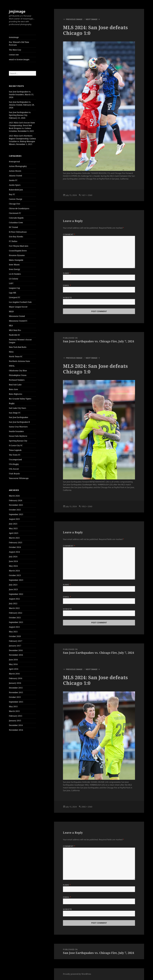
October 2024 (15, 547)
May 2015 (13, 707)
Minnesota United (17, 316)
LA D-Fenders (15, 274)
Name (67, 273)
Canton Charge (16, 199)
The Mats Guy (15, 50)
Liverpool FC (15, 297)
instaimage (14, 37)
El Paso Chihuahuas (18, 232)
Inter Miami (14, 265)
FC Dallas (13, 241)
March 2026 (14, 496)
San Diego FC (15, 413)
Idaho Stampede (16, 260)
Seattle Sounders (16, 431)
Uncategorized (15, 460)
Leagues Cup (14, 288)
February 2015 (16, 716)
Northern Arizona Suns (19, 361)
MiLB (11, 311)
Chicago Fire (14, 204)
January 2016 (15, 683)
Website (67, 298)
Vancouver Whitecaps (19, 478)
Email (67, 285)
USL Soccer (14, 469)
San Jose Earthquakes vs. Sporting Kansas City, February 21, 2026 (20, 115)
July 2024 (13, 557)
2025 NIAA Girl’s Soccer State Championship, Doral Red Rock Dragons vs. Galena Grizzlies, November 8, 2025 (22, 127)
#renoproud (14, 162)
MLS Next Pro (15, 330)
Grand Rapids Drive (18, 251)
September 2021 (16, 622)
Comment (69, 234)
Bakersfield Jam (16, 190)
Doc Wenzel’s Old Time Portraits (19, 44)
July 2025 (13, 524)
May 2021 (13, 632)
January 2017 (15, 646)
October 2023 (15, 575)
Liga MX (13, 293)
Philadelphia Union (18, 375)
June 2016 (13, 660)
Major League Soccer (18, 307)
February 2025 (16, 543)
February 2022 (16, 613)
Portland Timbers (17, 380)
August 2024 (14, 552)
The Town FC (15, 455)
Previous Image (74, 19)
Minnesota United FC (18, 321)
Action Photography (18, 166)
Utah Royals (14, 474)
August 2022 (14, 599)
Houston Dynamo (17, 255)
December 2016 (16, 650)
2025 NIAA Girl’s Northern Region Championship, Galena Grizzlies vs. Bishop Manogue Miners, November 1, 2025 (22, 140)
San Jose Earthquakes (18, 417)
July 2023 (13, 585)
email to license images (19, 59)
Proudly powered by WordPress (77, 974)
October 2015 (15, 697)
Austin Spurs (15, 185)
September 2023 (16, 580)
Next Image (92, 19)
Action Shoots (15, 171)
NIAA (11, 352)
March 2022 (14, 608)
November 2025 (16, 505)
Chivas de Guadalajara (19, 208)
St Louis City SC (16, 445)
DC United (13, 227)
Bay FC (12, 194)
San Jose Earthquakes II (19, 422)
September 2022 (16, 594)
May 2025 (13, 528)
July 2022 (13, 603)
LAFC (11, 283)
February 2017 (16, 641)
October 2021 (15, 618)
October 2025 (15, 510)
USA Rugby (14, 464)
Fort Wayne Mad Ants (19, 246)
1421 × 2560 (87, 195)
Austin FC (13, 180)
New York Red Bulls (18, 347)
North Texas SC (16, 356)
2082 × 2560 (87, 807)
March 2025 (14, 538)
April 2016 (14, 669)
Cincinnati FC (15, 213)
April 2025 (14, 533)
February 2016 (16, 678)
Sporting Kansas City (18, 441)
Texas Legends (15, 450)
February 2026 (16, 500)
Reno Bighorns (16, 394)
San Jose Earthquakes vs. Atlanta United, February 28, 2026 (22, 105)
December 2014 (16, 725)
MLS (11, 326)
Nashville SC (14, 335)
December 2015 (16, 688)
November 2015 (16, 692)
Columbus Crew (16, 223)
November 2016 (16, 655)
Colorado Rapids (16, 218)
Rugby (12, 403)
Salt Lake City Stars (17, 408)
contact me (14, 55)
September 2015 (16, 702)
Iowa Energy (14, 269)
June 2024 (13, 561)
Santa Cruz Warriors (18, 427)
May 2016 (13, 664)
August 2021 (14, 627)
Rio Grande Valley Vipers (20, 399)
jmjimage (17, 11)
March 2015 (14, 711)
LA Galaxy (14, 279)
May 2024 (13, 566)
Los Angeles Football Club (20, 302)
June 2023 (13, 589)
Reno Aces (13, 389)
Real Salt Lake (15, 385)
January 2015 (15, 721)
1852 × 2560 (87, 506)
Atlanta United (15, 176)
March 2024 (14, 571)
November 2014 (16, 730)
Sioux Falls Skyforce (18, 436)
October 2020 (15, 636)
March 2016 (14, 674)
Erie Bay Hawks (16, 237)
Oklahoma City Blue (18, 371)
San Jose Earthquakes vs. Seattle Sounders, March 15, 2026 (21, 94)
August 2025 (14, 519)
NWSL (12, 366)
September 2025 (16, 514)
